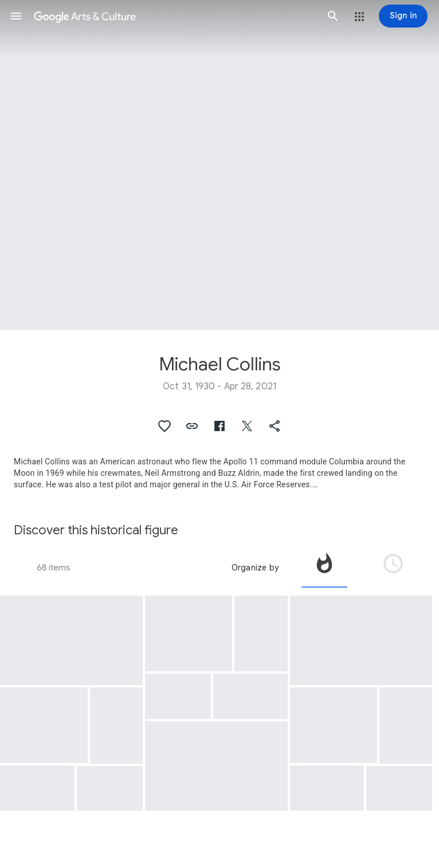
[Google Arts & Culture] (175, 16)
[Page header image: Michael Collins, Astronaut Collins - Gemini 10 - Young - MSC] (219, 165)
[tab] (324, 568)
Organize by (255, 568)
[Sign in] (403, 16)
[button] (16, 16)
